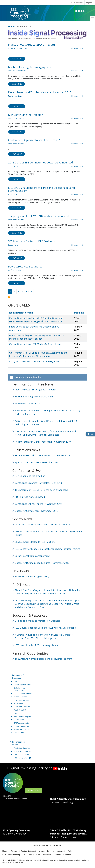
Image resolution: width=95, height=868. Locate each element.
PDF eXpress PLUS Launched (30, 497)
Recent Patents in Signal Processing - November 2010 (43, 442)
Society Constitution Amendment (32, 556)
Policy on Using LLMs (22, 700)
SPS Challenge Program (23, 716)
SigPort (17, 713)
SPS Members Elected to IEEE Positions (35, 542)
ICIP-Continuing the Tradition (30, 476)
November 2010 (77, 48)
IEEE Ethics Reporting (11, 855)
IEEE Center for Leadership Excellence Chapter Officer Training (48, 549)
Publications (18, 703)
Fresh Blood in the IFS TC (28, 404)
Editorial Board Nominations (19, 689)
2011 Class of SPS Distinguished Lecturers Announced (43, 525)
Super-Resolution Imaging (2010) (32, 576)
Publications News (15, 96)
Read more (17, 59)
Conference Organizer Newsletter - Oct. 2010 (38, 483)
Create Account (76, 3)
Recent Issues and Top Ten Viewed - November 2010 (42, 455)
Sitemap (14, 851)
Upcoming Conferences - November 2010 (37, 511)
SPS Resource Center (22, 723)
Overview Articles (20, 697)
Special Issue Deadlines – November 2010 (37, 462)
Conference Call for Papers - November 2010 (38, 504)
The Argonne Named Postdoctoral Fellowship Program (43, 659)
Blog (16, 681)
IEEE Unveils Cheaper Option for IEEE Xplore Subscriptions (45, 628)
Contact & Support (28, 851)
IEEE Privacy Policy (32, 855)
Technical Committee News (18, 48)
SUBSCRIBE (33, 790)
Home (11, 26)
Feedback (47, 855)
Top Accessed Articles (22, 730)
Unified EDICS (19, 733)
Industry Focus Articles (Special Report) (35, 390)
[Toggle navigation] (93, 19)
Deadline (79, 313)
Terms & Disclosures (63, 855)
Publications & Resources (18, 677)
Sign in (89, 3)
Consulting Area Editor (22, 685)
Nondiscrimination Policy (62, 851)
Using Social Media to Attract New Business (38, 621)
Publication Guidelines (22, 707)
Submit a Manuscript (22, 726)
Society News (13, 166)
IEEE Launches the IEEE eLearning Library (36, 645)
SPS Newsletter (20, 720)
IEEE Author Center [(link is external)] (22, 755)
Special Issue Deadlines (23, 751)
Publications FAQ (20, 710)
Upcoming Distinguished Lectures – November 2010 (42, 563)
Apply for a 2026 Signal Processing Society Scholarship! (38, 361)
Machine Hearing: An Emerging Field (34, 397)
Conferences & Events (16, 119)
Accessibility (44, 851)
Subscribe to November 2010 (9, 297)
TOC (90, 434)
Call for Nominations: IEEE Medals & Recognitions (35, 344)
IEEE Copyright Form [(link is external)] (22, 758)
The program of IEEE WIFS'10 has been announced (41, 490)
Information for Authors (23, 694)
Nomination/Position (21, 313)
